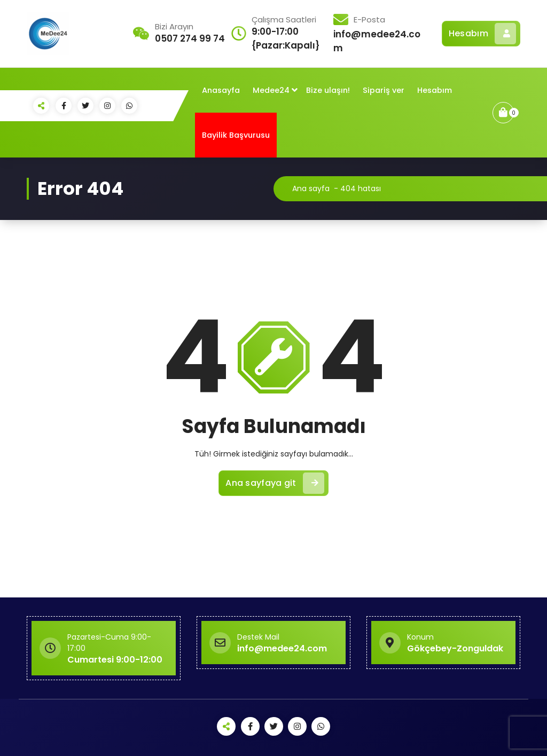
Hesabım (482, 34)
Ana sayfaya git (275, 483)
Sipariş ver (384, 90)
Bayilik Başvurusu (236, 135)
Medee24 (271, 90)
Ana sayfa (311, 188)
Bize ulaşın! (328, 90)
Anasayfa (221, 90)
